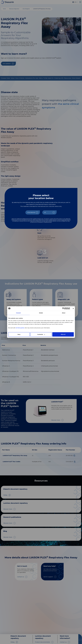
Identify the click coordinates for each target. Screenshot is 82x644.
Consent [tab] (18, 313)
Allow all (63, 334)
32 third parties (20, 328)
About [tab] (64, 313)
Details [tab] (41, 313)
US (45, 212)
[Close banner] (73, 308)
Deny (19, 334)
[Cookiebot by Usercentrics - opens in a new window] (63, 308)
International (31, 212)
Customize (41, 334)
